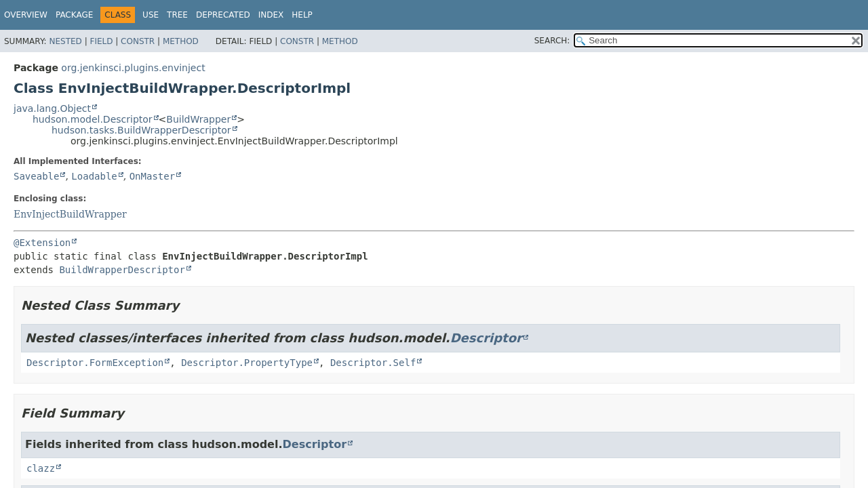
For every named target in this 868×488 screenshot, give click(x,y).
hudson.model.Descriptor (93, 119)
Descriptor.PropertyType (247, 363)
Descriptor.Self (373, 363)
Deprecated (223, 15)
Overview (26, 15)
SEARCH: (552, 41)
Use (151, 15)
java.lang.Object (52, 108)
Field (101, 41)
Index (271, 15)
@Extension (42, 243)
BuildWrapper (198, 119)
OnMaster (152, 176)
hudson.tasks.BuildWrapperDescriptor (141, 130)
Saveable (36, 176)
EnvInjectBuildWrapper (70, 214)
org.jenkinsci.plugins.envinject (133, 68)
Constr (138, 41)
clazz (41, 468)
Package (74, 15)
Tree (177, 15)
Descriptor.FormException (95, 363)
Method (181, 41)
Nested (65, 41)
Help (302, 15)
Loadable (94, 176)
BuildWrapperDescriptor (122, 270)
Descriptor (486, 338)
